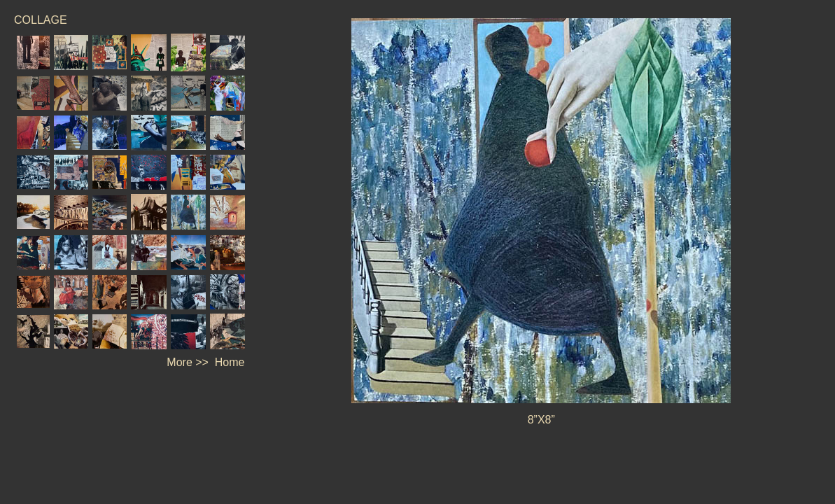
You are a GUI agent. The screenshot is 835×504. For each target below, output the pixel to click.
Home (230, 362)
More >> (188, 362)
